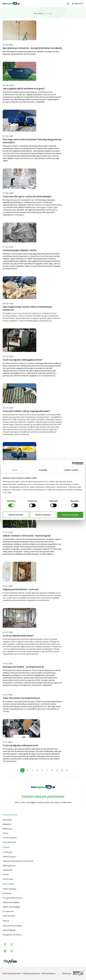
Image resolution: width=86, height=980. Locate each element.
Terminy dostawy (10, 838)
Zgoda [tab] (15, 470)
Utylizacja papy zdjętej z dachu (20, 250)
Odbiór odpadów (10, 889)
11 (67, 770)
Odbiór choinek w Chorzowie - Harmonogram (27, 536)
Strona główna (38, 14)
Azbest (6, 874)
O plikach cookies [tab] (71, 470)
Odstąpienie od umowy (12, 935)
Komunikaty (7, 820)
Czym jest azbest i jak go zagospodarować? (26, 411)
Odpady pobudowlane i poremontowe (18, 861)
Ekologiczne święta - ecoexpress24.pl (23, 667)
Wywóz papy (8, 879)
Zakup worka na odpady (12, 926)
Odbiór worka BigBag (11, 907)
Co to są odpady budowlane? (18, 636)
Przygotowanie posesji (12, 898)
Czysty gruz (8, 852)
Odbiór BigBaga (9, 930)
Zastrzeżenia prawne (12, 973)
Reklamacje (7, 829)
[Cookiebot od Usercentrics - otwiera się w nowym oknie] (74, 464)
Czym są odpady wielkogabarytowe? (23, 360)
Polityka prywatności (31, 973)
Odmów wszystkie (16, 515)
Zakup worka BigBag (11, 902)
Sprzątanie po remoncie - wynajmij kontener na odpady (32, 48)
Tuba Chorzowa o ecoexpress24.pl (21, 698)
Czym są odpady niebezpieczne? (21, 745)
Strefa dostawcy (48, 973)
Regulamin (7, 824)
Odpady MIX (8, 870)
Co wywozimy (8, 911)
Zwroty (6, 833)
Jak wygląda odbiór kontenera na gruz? (24, 89)
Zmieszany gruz (9, 857)
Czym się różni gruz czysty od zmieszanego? (27, 196)
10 (62, 770)
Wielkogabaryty (9, 865)
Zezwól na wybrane (43, 515)
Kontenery (7, 893)
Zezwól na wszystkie (70, 515)
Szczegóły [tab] (43, 470)
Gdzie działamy (9, 916)
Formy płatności (9, 842)
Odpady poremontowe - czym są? (21, 589)
